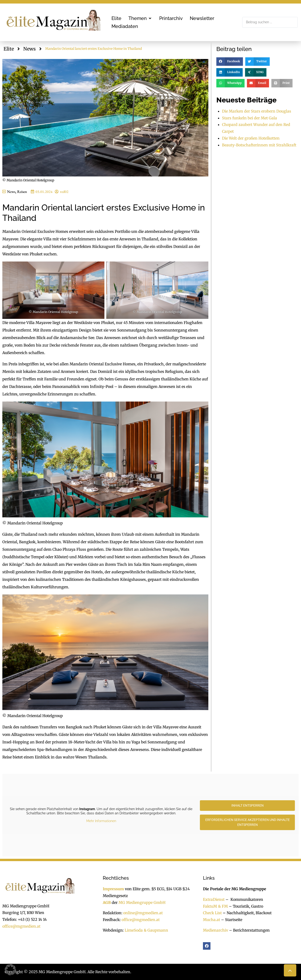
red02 (64, 192)
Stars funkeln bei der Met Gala (250, 118)
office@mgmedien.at (21, 926)
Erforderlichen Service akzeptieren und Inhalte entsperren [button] (248, 822)
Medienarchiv (216, 930)
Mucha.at (212, 920)
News (30, 49)
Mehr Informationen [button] (101, 821)
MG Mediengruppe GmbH (142, 902)
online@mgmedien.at (143, 913)
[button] (140, 18)
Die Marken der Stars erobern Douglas (257, 111)
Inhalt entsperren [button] (248, 805)
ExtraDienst (214, 899)
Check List (212, 913)
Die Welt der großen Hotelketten (251, 138)
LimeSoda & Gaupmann (146, 930)
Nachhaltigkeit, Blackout (247, 913)
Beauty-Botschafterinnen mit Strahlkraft (259, 145)
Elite (9, 49)
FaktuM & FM (215, 906)
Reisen (22, 192)
